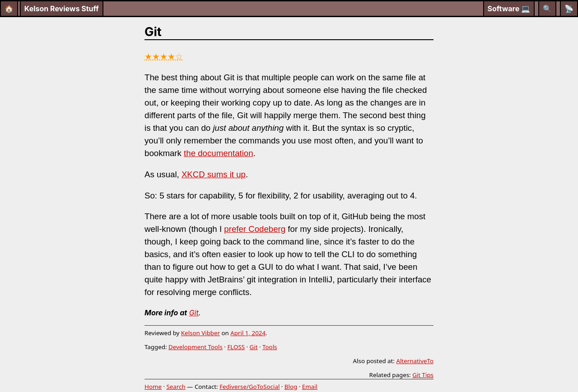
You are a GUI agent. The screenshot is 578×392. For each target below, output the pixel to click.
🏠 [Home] (9, 9)
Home (153, 387)
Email (310, 387)
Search (176, 387)
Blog (291, 387)
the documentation (219, 153)
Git (194, 313)
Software (509, 9)
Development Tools (196, 347)
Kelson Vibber (200, 333)
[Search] (547, 9)
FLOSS (236, 347)
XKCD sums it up (214, 174)
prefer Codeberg (255, 229)
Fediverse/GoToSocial (249, 387)
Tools (270, 347)
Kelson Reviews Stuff (62, 9)
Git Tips (423, 375)
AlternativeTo (415, 361)
